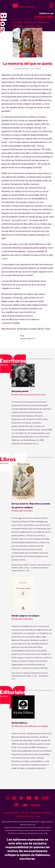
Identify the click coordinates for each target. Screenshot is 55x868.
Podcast (24, 813)
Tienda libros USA (11, 813)
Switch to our (44, 15)
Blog (38, 26)
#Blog (22, 336)
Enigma (50, 822)
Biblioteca (44, 22)
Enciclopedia (30, 22)
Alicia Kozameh (17, 673)
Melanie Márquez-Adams (20, 565)
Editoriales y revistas (23, 26)
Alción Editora (43, 676)
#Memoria (24, 339)
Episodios (17, 22)
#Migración (31, 339)
